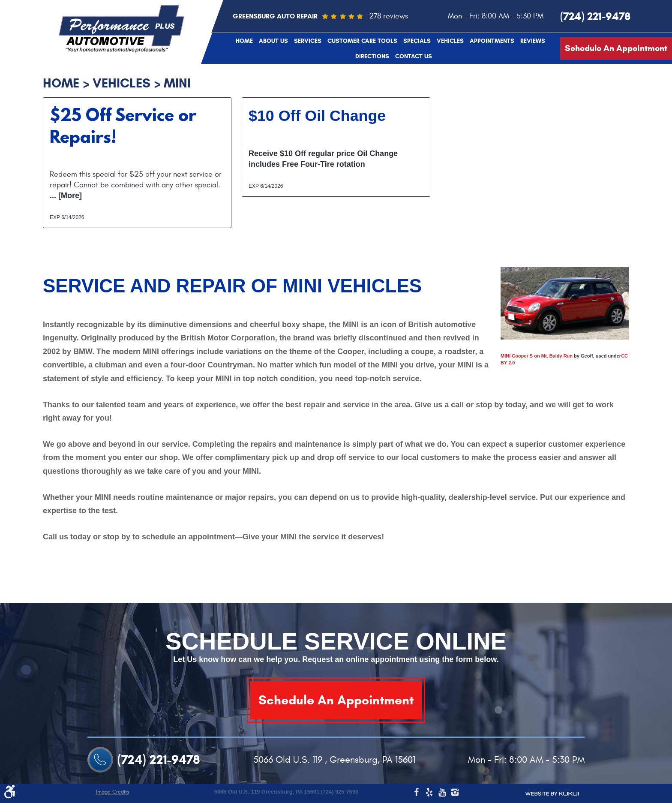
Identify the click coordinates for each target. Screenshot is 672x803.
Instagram (455, 793)
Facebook (416, 793)
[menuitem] (244, 41)
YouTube (442, 793)
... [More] (66, 195)
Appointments (492, 41)
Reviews (533, 41)
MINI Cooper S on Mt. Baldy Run (537, 356)
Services (308, 41)
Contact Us (414, 57)
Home (244, 41)
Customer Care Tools (362, 41)
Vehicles (450, 41)
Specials (417, 41)
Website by (552, 794)
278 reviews (388, 16)
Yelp (429, 793)
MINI (177, 83)
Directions (372, 57)
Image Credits (112, 792)
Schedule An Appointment (616, 48)
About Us (273, 41)
